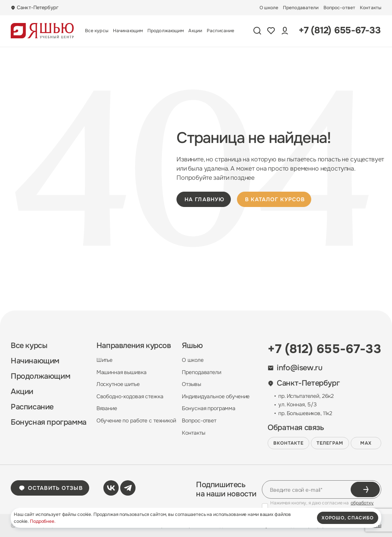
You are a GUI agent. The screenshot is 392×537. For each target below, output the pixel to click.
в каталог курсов (275, 199)
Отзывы (191, 384)
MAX (366, 443)
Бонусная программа (49, 422)
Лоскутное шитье (118, 384)
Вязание (107, 408)
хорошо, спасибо (348, 518)
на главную (204, 199)
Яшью (192, 346)
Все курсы (97, 31)
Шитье (105, 360)
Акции (195, 31)
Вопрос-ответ (339, 8)
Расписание (220, 31)
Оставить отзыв (51, 488)
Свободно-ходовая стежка (130, 396)
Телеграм (330, 443)
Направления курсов (134, 346)
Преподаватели (301, 8)
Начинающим (128, 31)
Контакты (371, 8)
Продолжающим (166, 31)
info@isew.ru (295, 368)
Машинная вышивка (122, 372)
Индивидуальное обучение (216, 396)
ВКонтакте (288, 443)
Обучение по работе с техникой (136, 420)
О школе (269, 8)
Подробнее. (43, 521)
